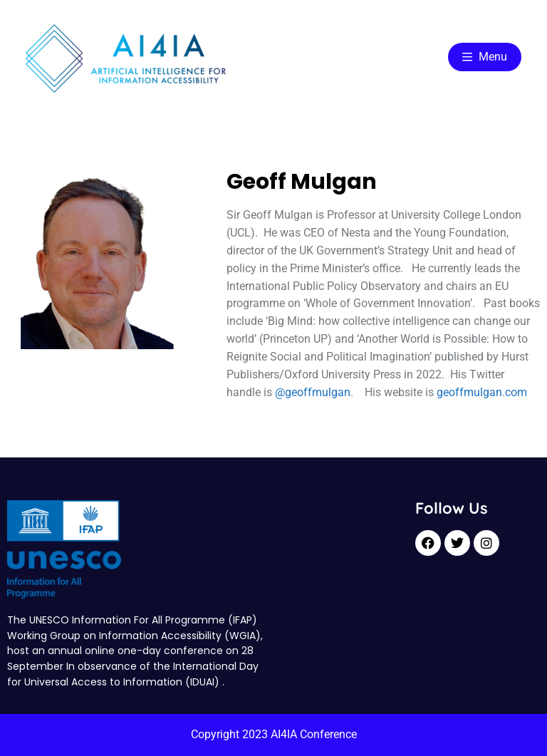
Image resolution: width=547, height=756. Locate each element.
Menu (485, 57)
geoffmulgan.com (482, 392)
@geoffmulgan (313, 392)
